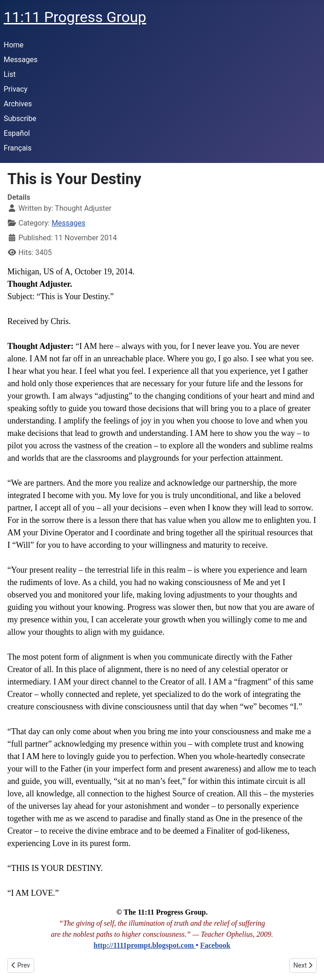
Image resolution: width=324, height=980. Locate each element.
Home (14, 45)
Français (18, 148)
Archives (18, 104)
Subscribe (20, 119)
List (10, 74)
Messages (21, 60)
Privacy (16, 89)
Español (17, 133)
